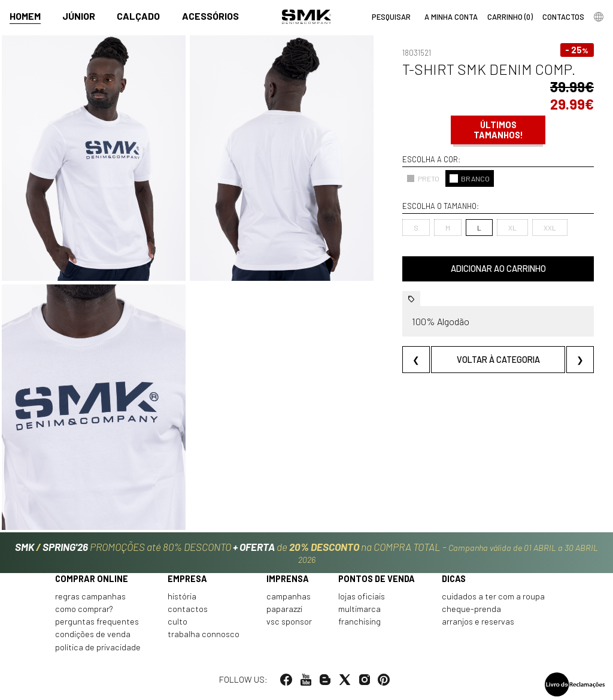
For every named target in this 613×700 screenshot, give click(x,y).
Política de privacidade (98, 647)
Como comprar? (84, 609)
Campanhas (289, 596)
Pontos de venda (377, 579)
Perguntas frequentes (97, 621)
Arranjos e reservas (478, 621)
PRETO (423, 178)
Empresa (187, 579)
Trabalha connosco (204, 634)
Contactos (188, 609)
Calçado (138, 16)
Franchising (359, 621)
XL (512, 228)
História (182, 596)
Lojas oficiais (362, 596)
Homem (25, 16)
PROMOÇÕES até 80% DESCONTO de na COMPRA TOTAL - (306, 553)
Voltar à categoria (498, 360)
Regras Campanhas (90, 596)
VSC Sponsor (289, 621)
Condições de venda (93, 634)
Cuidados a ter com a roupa (493, 596)
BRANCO (470, 178)
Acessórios (210, 16)
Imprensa (288, 579)
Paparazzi (284, 609)
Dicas (454, 579)
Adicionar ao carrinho (498, 269)
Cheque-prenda (471, 609)
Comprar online (92, 579)
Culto (177, 621)
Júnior (79, 16)
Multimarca (359, 609)
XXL (550, 228)
